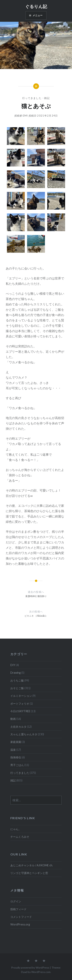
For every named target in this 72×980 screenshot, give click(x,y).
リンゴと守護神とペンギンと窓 (29, 873)
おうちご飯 (17, 680)
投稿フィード (18, 909)
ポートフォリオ (20, 704)
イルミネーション (21, 696)
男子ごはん (17, 765)
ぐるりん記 (36, 6)
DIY (13, 665)
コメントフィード (21, 917)
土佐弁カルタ (18, 727)
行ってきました (32, 98)
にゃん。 (16, 829)
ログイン (16, 901)
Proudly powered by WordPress (30, 968)
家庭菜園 (16, 742)
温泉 (13, 750)
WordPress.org (20, 924)
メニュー (38, 15)
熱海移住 (16, 757)
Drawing (16, 673)
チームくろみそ (20, 837)
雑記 (47, 98)
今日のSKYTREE (20, 711)
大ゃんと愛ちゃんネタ (24, 734)
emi (25, 116)
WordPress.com (41, 972)
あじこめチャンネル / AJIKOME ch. (32, 865)
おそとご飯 (17, 688)
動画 (13, 719)
